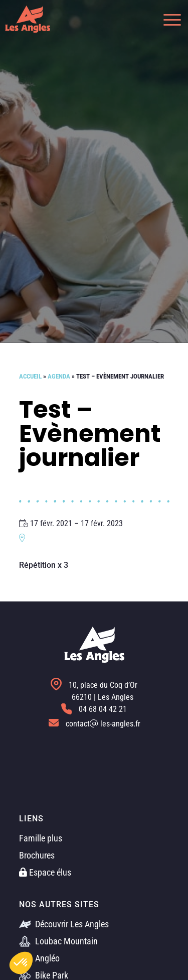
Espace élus (45, 872)
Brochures (37, 855)
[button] (167, 19)
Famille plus (41, 838)
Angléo (39, 958)
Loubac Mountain (58, 941)
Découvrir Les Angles (64, 924)
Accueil (30, 376)
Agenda (59, 376)
